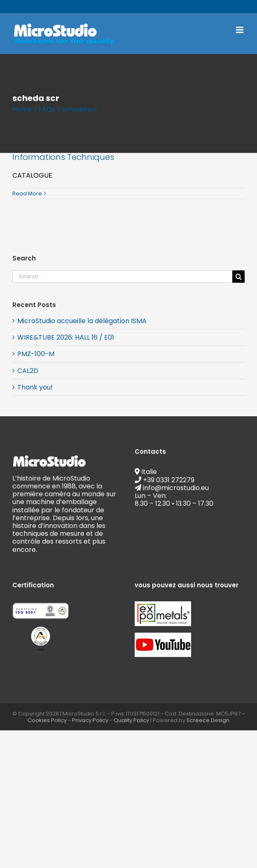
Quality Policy (131, 720)
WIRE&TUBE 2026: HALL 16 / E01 (66, 337)
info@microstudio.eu (158, 6)
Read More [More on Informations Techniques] (27, 194)
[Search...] (122, 277)
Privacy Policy (90, 720)
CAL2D (28, 371)
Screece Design (208, 720)
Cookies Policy (47, 720)
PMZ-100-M (36, 354)
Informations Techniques (63, 157)
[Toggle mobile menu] (240, 30)
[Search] (238, 277)
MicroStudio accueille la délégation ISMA (82, 321)
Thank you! (35, 387)
